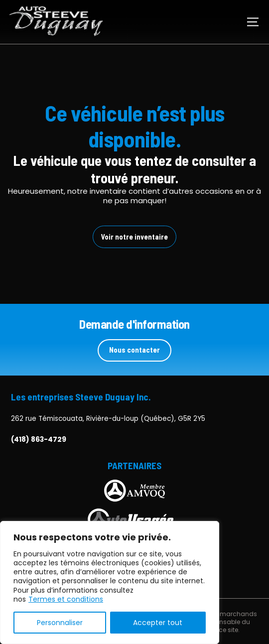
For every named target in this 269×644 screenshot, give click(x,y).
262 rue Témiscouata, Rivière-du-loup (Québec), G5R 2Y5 (108, 419)
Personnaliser (60, 623)
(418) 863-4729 (39, 440)
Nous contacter (134, 350)
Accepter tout (158, 623)
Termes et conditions (66, 599)
